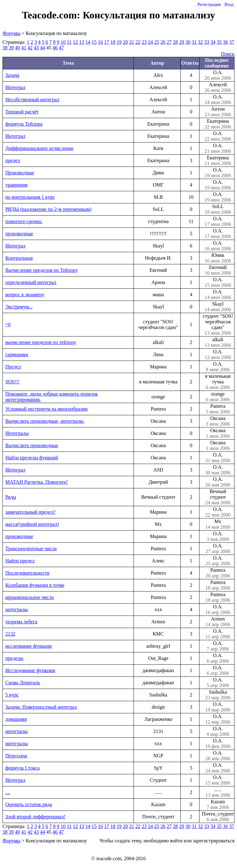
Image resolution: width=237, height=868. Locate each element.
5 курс (12, 695)
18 (113, 42)
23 (144, 42)
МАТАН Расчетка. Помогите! (37, 482)
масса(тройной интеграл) (32, 524)
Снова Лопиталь (23, 683)
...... (218, 792)
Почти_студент (218, 817)
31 (194, 42)
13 (82, 42)
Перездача (16, 756)
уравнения (16, 185)
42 (30, 48)
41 (24, 48)
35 (219, 42)
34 (213, 42)
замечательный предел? (30, 512)
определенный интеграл (31, 282)
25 (157, 42)
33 (207, 42)
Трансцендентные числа (31, 549)
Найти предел (20, 561)
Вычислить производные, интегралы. (45, 421)
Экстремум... (19, 307)
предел (13, 160)
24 (150, 42)
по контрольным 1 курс (30, 197)
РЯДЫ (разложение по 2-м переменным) (48, 209)
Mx (218, 524)
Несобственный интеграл (32, 100)
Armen (218, 622)
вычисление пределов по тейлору (41, 342)
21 (132, 42)
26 (163, 42)
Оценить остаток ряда (29, 804)
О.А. (218, 75)
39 (11, 48)
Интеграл (15, 87)
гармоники (17, 354)
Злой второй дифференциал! (35, 817)
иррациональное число (30, 597)
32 (200, 42)
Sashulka (218, 695)
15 (94, 42)
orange (218, 397)
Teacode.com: (52, 15)
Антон (218, 112)
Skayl (218, 307)
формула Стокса (23, 768)
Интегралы (17, 433)
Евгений (218, 270)
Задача (12, 75)
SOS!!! (12, 382)
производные (19, 234)
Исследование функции (30, 670)
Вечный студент (218, 497)
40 (18, 48)
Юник (218, 258)
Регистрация (209, 5)
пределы (14, 658)
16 (100, 42)
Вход (229, 5)
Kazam (218, 805)
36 (225, 42)
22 (138, 42)
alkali (218, 342)
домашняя (16, 719)
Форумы (11, 33)
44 (43, 48)
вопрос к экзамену (25, 294)
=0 (8, 324)
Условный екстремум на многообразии (46, 409)
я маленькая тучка (218, 382)
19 (119, 42)
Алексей (218, 87)
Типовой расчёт (22, 112)
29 (182, 42)
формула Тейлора (24, 124)
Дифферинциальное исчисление (39, 148)
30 (188, 42)
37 (232, 42)
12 (75, 42)
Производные (20, 173)
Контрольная (19, 258)
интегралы (17, 609)
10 (63, 42)
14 (88, 42)
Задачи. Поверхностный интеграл (41, 707)
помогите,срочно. (24, 221)
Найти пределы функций (32, 458)
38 (5, 48)
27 (169, 42)
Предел (13, 367)
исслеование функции (29, 646)
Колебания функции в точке (35, 585)
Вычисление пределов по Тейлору (42, 270)
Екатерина (218, 124)
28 (175, 42)
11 (69, 42)
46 (55, 48)
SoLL (218, 209)
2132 (10, 634)
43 (36, 48)
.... (8, 792)
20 (125, 42)
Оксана (218, 421)
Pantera (218, 409)
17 (107, 42)
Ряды (11, 497)
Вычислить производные (32, 445)
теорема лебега (21, 622)
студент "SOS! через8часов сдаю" (218, 325)
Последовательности (27, 573)
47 (61, 48)
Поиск (228, 54)
